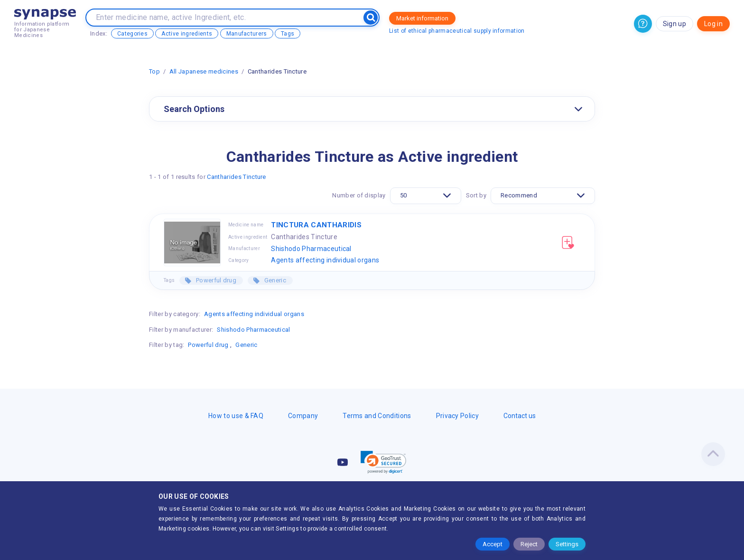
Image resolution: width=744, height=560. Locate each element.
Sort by (476, 195)
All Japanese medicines (204, 71)
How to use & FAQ (236, 416)
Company (303, 416)
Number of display (359, 195)
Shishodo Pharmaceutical (311, 249)
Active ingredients (187, 34)
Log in (713, 24)
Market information (422, 18)
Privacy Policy (457, 416)
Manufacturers (247, 34)
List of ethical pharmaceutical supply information (457, 31)
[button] (383, 462)
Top (154, 71)
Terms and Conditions (377, 416)
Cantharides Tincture (236, 177)
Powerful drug (215, 280)
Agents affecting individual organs (325, 260)
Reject (529, 544)
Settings (567, 544)
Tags (288, 34)
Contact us (520, 416)
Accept (493, 544)
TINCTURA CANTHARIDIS (316, 225)
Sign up (674, 24)
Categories (132, 34)
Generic (274, 280)
